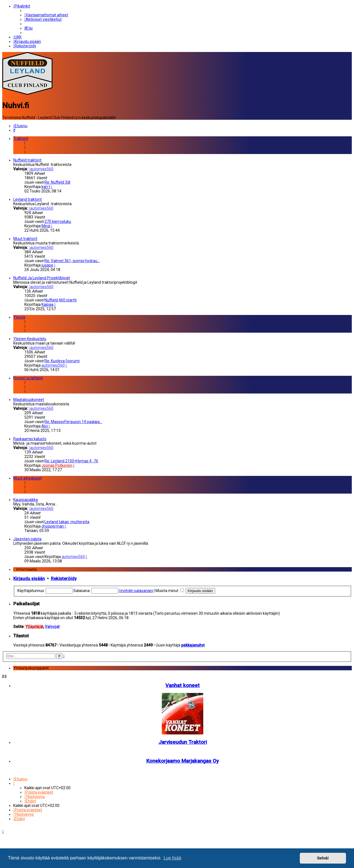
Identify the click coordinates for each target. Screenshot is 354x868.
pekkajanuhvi (193, 645)
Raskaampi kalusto (30, 438)
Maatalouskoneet (29, 399)
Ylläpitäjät (34, 626)
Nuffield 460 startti (61, 299)
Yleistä (19, 317)
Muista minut (170, 590)
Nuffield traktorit (27, 160)
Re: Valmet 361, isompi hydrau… (72, 260)
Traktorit (21, 138)
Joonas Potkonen (57, 465)
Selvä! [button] (323, 858)
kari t (46, 186)
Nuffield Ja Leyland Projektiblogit (42, 277)
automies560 (41, 168)
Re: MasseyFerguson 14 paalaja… (73, 421)
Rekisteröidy (64, 578)
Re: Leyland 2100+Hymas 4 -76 (71, 460)
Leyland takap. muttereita (67, 521)
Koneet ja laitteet (28, 377)
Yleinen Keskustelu (30, 338)
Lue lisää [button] (172, 858)
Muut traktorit (25, 238)
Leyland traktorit (28, 199)
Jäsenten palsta (27, 538)
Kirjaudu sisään (29, 578)
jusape (47, 265)
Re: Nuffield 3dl (57, 182)
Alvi (45, 426)
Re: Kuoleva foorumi (62, 360)
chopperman (53, 526)
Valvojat (52, 626)
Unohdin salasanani (136, 590)
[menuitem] (46, 15)
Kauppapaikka (26, 499)
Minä (46, 225)
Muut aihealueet (28, 478)
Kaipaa (47, 304)
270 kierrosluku (58, 221)
